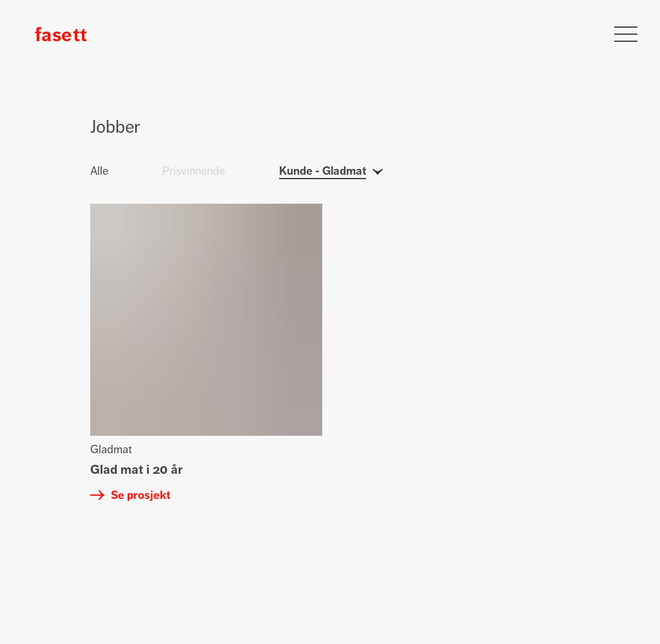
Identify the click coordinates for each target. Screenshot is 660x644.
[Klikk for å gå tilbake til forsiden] (61, 34)
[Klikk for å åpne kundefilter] (331, 184)
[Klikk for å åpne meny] (626, 34)
